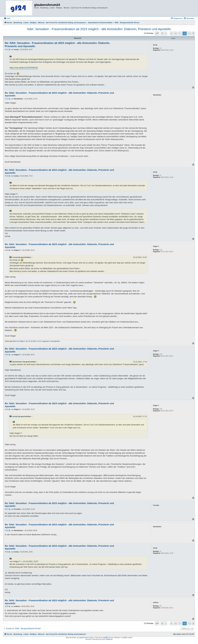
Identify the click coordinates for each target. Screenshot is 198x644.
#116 (6, 409)
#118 (6, 531)
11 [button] (180, 33)
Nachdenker (17, 362)
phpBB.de (109, 639)
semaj (15, 257)
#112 (6, 99)
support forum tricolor (86, 638)
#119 (6, 552)
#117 (6, 509)
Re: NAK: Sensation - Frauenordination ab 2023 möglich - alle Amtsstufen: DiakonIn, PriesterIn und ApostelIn (57, 45)
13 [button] (189, 33)
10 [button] (175, 33)
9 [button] (171, 33)
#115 (6, 355)
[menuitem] (7, 18)
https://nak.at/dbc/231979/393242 (24, 68)
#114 (6, 250)
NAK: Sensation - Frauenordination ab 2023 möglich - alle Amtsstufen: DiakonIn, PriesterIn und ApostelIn (99, 29)
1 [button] (166, 33)
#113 (6, 176)
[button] (157, 33)
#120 (6, 606)
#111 (6, 50)
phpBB (105, 638)
